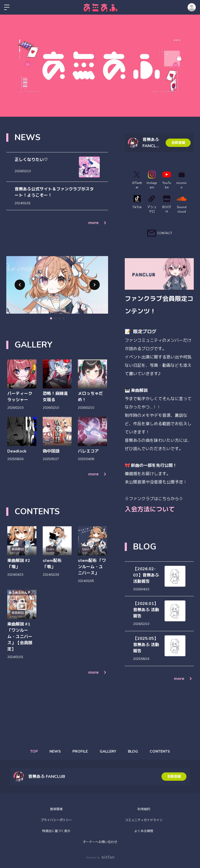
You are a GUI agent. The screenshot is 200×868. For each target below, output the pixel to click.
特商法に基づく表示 (56, 831)
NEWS (53, 751)
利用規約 (144, 809)
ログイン (192, 7)
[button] (20, 285)
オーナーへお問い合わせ (100, 842)
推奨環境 (56, 809)
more (98, 223)
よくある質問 (144, 831)
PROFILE (80, 751)
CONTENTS (163, 751)
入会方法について (150, 509)
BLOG (135, 751)
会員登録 (178, 143)
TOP (31, 751)
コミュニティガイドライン (144, 820)
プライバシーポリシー (56, 820)
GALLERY (108, 751)
